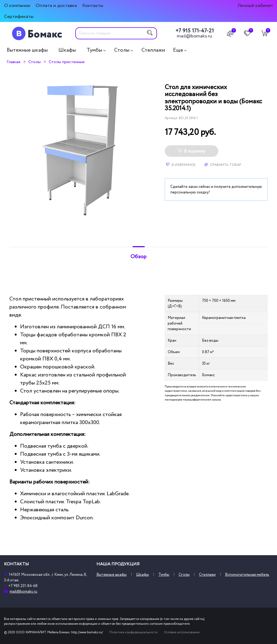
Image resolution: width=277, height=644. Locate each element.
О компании (17, 5)
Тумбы (94, 50)
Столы (122, 50)
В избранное (181, 165)
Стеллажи (153, 50)
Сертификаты (19, 16)
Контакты (93, 5)
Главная (14, 62)
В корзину (191, 151)
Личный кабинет (255, 5)
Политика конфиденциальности (133, 632)
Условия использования (182, 632)
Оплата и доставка (56, 5)
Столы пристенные (67, 62)
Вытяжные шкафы (27, 50)
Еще (178, 50)
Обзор (138, 257)
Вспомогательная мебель (247, 575)
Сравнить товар (223, 165)
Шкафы (67, 50)
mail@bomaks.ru (194, 36)
